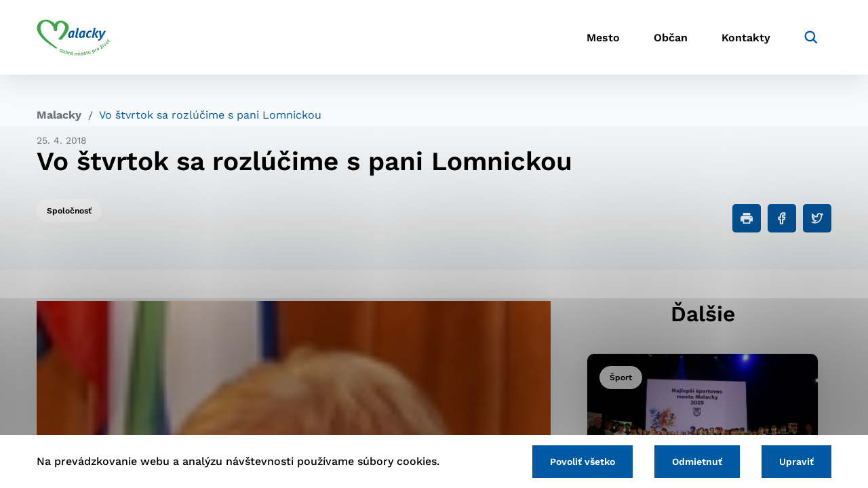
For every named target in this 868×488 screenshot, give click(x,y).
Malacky (59, 115)
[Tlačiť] (747, 218)
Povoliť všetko (583, 462)
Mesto (603, 38)
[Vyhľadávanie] (811, 37)
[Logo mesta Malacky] (74, 37)
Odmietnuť (697, 462)
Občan (671, 38)
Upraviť (796, 462)
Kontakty (746, 38)
